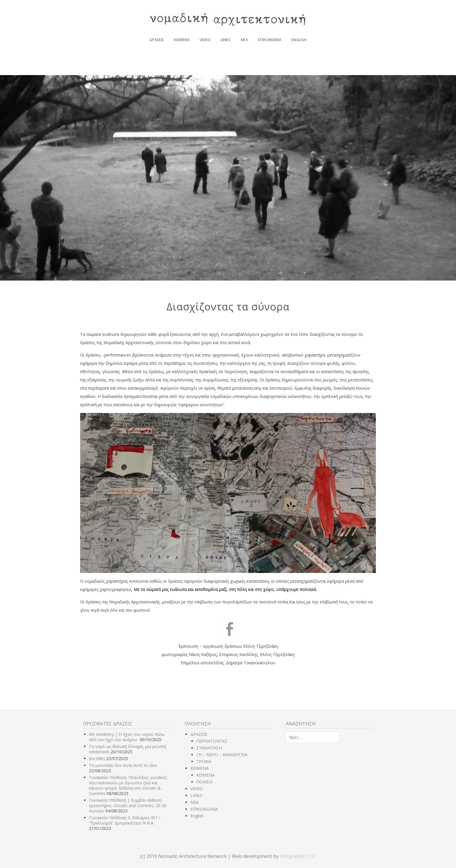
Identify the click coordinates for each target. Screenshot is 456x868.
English (299, 40)
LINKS (226, 40)
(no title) (97, 758)
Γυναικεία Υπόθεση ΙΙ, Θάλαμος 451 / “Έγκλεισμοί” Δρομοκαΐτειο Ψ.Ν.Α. (125, 820)
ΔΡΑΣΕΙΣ (157, 40)
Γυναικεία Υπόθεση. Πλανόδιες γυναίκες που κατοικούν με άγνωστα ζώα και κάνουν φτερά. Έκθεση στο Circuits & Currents (128, 785)
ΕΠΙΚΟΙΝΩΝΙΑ (270, 40)
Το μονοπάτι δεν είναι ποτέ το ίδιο (123, 765)
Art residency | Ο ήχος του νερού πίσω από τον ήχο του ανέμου (127, 737)
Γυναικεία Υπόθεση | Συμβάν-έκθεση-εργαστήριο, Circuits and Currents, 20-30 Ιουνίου (128, 805)
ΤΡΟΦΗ (204, 761)
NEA (244, 40)
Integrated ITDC (298, 856)
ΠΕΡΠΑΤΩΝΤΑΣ (212, 741)
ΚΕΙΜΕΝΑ (182, 40)
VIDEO (205, 40)
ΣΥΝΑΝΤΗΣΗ (209, 748)
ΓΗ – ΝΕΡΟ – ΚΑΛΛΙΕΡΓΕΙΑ (222, 755)
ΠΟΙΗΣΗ (204, 782)
